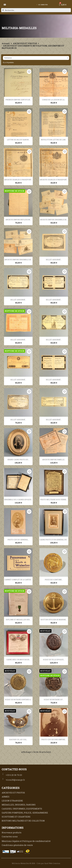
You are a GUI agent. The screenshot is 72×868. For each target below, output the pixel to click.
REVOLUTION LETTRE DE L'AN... (54, 140)
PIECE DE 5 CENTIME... (54, 580)
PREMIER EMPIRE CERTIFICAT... (18, 100)
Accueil (6, 43)
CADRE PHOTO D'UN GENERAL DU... (54, 540)
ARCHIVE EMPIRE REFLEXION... (18, 220)
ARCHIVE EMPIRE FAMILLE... (54, 460)
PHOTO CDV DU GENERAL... (18, 540)
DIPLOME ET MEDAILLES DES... (18, 620)
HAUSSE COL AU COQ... (18, 740)
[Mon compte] (42, 5)
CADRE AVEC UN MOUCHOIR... (18, 660)
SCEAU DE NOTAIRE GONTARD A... (18, 700)
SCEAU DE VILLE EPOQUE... (54, 660)
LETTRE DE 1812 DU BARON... (18, 140)
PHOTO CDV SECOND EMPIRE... (54, 740)
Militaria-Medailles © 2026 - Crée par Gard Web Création (36, 863)
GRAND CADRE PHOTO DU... (18, 460)
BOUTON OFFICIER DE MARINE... (54, 620)
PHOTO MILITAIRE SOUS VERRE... (54, 500)
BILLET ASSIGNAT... (54, 260)
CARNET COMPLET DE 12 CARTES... (18, 580)
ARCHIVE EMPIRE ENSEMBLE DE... (54, 220)
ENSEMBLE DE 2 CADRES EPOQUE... (18, 500)
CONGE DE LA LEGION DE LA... (54, 100)
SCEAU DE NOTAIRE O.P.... (54, 700)
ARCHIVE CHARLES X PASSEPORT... (18, 180)
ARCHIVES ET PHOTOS (25, 43)
